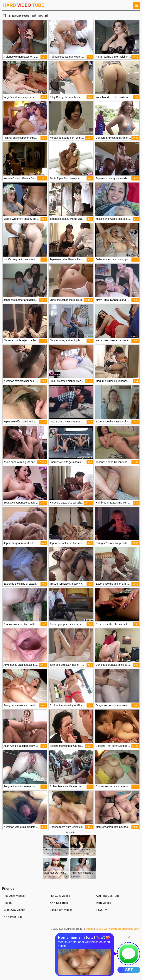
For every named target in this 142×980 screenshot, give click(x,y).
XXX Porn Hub (13, 917)
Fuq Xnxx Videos (14, 896)
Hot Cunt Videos (60, 896)
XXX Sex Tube (59, 903)
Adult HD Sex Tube (108, 896)
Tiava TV (101, 910)
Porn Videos (103, 903)
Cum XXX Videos (14, 910)
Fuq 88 (8, 903)
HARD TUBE (24, 5)
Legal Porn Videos (61, 910)
